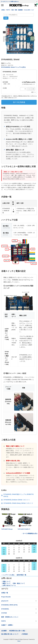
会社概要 (4, 631)
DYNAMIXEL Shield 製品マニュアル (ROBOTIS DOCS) (19, 495)
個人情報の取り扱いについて (10, 634)
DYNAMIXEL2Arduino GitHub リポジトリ (17, 500)
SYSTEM (4, 613)
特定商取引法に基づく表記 (17, 631)
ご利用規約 (24, 634)
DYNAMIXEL (5, 609)
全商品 (3, 10)
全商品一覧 (5, 593)
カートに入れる (19, 102)
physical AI (5, 601)
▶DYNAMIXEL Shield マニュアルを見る (13, 67)
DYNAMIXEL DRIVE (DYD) (9, 605)
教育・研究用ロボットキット (10, 617)
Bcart (19, 641)
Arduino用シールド (29, 10)
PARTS (8, 10)
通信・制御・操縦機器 (17, 10)
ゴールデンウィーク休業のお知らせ (10, 2)
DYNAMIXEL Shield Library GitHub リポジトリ (18, 503)
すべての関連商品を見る (30, 533)
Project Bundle (6, 597)
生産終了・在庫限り (7, 625)
